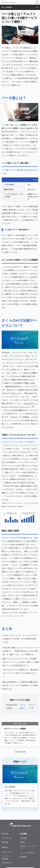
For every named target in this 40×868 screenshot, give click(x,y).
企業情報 (23, 838)
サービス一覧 (7, 838)
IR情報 (22, 842)
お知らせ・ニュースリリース (29, 847)
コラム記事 (23, 707)
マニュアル (32, 707)
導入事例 (5, 842)
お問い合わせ (7, 863)
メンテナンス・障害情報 (7, 857)
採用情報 (23, 857)
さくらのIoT (7, 7)
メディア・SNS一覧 (27, 853)
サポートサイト (7, 852)
